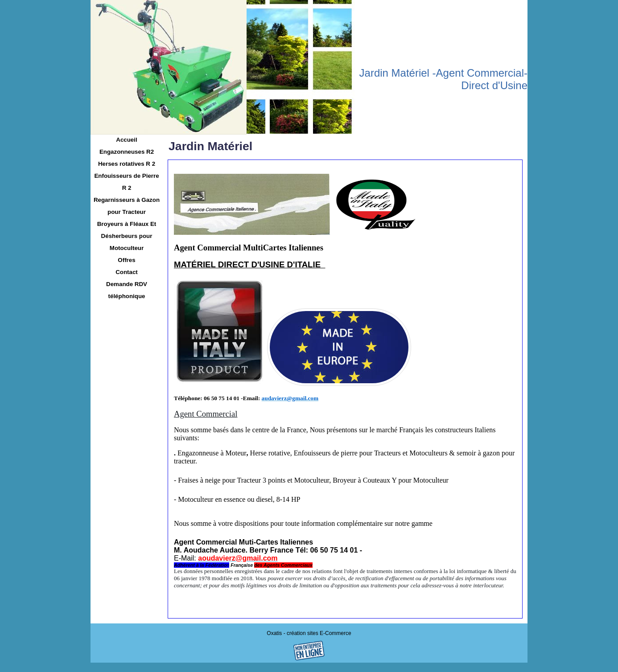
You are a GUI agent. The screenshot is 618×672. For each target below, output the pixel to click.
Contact (127, 272)
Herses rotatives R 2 (127, 164)
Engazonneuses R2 (127, 152)
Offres (126, 260)
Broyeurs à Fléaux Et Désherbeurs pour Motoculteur (127, 236)
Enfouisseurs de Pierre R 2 (126, 182)
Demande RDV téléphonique (127, 290)
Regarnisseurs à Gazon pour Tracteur (127, 206)
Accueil (126, 140)
